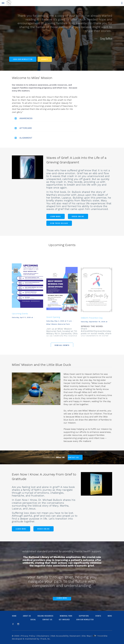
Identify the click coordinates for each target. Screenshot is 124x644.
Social (33, 619)
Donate (45, 59)
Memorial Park (66, 616)
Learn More (56, 216)
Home (14, 616)
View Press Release (59, 223)
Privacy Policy (28, 636)
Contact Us (47, 619)
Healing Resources (45, 616)
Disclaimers (43, 636)
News (110, 616)
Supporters (84, 616)
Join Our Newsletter (23, 59)
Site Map (86, 636)
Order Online (78, 216)
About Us (27, 616)
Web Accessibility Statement (66, 636)
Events (98, 616)
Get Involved (64, 619)
